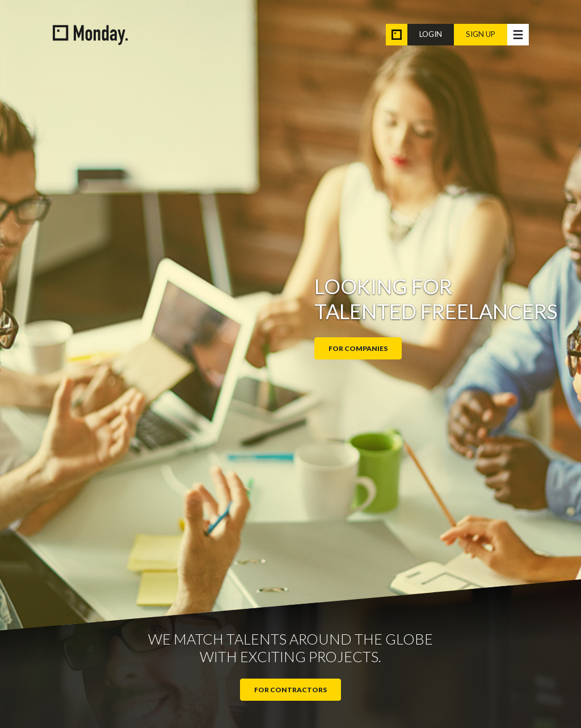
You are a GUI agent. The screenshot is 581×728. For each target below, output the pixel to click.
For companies (358, 348)
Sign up (481, 34)
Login (431, 34)
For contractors (290, 690)
